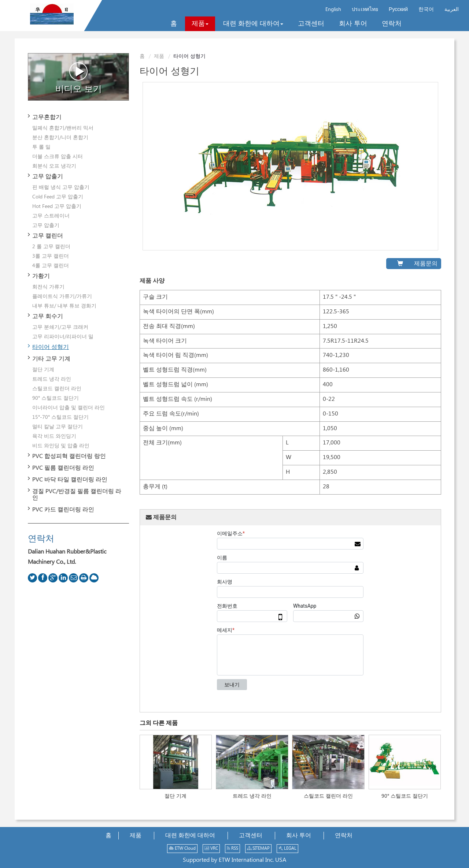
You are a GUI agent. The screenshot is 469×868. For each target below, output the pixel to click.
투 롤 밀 (41, 147)
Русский (398, 10)
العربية (452, 10)
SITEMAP (258, 848)
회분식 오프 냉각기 (54, 166)
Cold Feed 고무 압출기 (58, 197)
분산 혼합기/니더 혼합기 (60, 138)
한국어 (426, 10)
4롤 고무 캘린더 (51, 266)
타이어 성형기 (51, 347)
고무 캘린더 (48, 236)
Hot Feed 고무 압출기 (57, 206)
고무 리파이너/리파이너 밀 (63, 337)
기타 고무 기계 (51, 359)
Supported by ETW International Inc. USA (234, 860)
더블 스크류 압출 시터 (58, 157)
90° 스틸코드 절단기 (405, 796)
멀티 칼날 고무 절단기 (58, 427)
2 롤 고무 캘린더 (51, 247)
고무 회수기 (48, 316)
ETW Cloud (182, 848)
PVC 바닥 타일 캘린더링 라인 (70, 480)
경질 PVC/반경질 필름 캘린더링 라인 (77, 495)
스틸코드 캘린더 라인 (328, 796)
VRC (211, 848)
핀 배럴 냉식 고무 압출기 (61, 187)
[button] (200, 24)
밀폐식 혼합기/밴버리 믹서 (63, 128)
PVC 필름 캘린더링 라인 (63, 468)
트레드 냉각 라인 (252, 796)
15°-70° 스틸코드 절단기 (60, 417)
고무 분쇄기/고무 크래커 (60, 327)
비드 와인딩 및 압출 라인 (61, 446)
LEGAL (287, 848)
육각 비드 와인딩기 (54, 436)
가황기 (41, 276)
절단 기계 (176, 796)
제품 (159, 56)
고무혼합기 (47, 117)
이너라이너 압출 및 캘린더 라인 (69, 408)
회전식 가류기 (48, 287)
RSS (232, 848)
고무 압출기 (48, 177)
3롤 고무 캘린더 (51, 256)
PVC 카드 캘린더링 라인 (63, 510)
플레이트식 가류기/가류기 (62, 297)
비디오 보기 (79, 78)
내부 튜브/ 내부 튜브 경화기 (64, 306)
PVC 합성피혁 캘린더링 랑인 (69, 456)
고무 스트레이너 (51, 216)
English (333, 10)
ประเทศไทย (365, 10)
